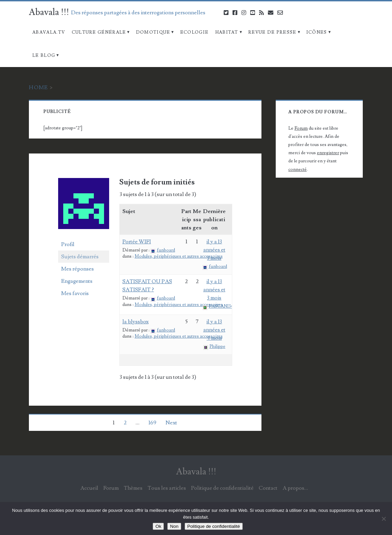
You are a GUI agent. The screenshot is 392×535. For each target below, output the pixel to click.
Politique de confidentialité (222, 488)
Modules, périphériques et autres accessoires (179, 256)
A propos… (295, 488)
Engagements (77, 281)
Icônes (317, 32)
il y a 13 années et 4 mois (214, 330)
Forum (301, 128)
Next (171, 423)
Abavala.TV (49, 32)
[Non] (384, 519)
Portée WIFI (137, 242)
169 (152, 423)
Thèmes (133, 488)
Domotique (153, 32)
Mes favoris (75, 293)
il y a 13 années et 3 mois (214, 250)
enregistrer (328, 153)
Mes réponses (78, 269)
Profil (68, 244)
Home (38, 87)
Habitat (227, 32)
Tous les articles (167, 488)
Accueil (89, 488)
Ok (158, 526)
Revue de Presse (272, 32)
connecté (297, 169)
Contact (268, 488)
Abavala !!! (49, 12)
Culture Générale (99, 32)
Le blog (44, 55)
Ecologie (194, 32)
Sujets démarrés (80, 257)
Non (174, 526)
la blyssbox (135, 322)
